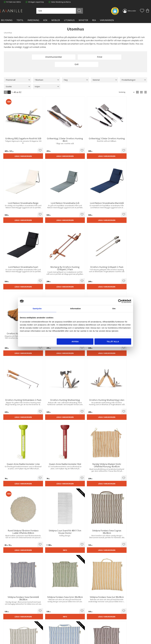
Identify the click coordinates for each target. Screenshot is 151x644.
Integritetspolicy (47, 629)
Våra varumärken (47, 637)
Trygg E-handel (46, 624)
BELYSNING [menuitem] (7, 20)
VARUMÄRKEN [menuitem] (107, 20)
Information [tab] (76, 309)
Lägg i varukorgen (15, 136)
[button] (142, 11)
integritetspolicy (136, 594)
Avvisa (75, 342)
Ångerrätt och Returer (49, 626)
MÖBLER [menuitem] (56, 20)
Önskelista (82, 639)
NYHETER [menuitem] (83, 20)
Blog (42, 634)
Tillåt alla (113, 342)
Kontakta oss (46, 632)
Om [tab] (114, 309)
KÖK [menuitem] (45, 20)
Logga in (81, 636)
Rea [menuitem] (94, 20)
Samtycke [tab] (37, 309)
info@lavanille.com (17, 634)
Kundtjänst (82, 624)
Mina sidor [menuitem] (132, 11)
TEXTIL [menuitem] (20, 20)
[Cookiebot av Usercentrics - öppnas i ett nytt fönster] (120, 301)
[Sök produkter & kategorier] (66, 11)
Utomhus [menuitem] (69, 20)
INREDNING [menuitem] (33, 20)
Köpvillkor (81, 626)
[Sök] (83, 11)
